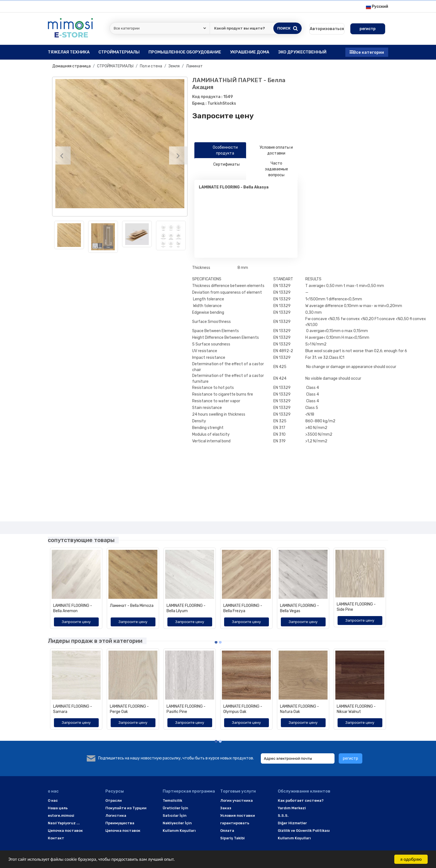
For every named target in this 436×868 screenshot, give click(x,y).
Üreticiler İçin (175, 808)
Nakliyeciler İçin (177, 823)
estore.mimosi (61, 816)
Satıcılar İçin (175, 816)
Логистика (116, 816)
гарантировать (235, 823)
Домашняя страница (71, 66)
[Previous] (62, 155)
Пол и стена (151, 66)
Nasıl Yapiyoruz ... (64, 823)
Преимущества (120, 823)
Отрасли (114, 800)
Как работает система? (301, 800)
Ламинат (194, 66)
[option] (120, 144)
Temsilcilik (172, 800)
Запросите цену (223, 116)
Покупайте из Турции (126, 808)
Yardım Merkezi (292, 808)
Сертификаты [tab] (220, 165)
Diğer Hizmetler (292, 823)
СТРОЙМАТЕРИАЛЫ (115, 66)
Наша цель (58, 808)
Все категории (367, 52)
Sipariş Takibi (232, 838)
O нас (53, 800)
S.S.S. (283, 816)
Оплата (227, 831)
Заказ (226, 808)
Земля (174, 66)
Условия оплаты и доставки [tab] (272, 150)
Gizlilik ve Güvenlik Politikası (304, 831)
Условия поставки (238, 816)
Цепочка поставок (65, 831)
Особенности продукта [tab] (218, 150)
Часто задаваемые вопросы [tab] (269, 169)
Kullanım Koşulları (179, 831)
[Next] (178, 155)
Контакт (56, 838)
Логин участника (236, 800)
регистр (350, 758)
